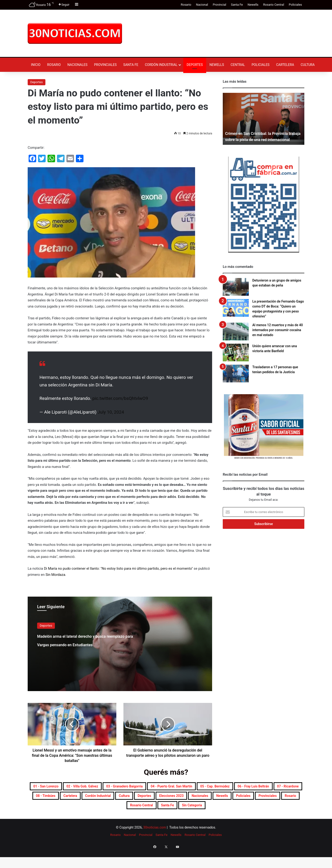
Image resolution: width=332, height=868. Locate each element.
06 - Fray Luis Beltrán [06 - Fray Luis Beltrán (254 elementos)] (115, 799)
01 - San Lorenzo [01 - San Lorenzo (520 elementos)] (74, 787)
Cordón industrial (161, 65)
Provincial (220, 5)
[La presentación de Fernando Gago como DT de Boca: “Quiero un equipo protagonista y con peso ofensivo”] (236, 308)
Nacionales (77, 65)
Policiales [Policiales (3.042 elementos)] (214, 810)
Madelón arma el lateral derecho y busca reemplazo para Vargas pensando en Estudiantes (81, 648)
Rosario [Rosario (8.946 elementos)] (277, 810)
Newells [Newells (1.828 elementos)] (186, 810)
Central (238, 65)
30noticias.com (155, 844)
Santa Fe (237, 5)
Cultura (308, 65)
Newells (253, 5)
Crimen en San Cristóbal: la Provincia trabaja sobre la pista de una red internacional (260, 133)
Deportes (195, 65)
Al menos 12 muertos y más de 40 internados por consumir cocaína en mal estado (278, 330)
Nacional (202, 5)
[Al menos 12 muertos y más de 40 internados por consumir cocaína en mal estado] (236, 331)
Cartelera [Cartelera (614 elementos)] (235, 799)
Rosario (186, 5)
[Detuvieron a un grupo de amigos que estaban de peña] (236, 287)
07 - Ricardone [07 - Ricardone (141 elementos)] (163, 799)
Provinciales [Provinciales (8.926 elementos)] (247, 810)
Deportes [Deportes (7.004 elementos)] (81, 810)
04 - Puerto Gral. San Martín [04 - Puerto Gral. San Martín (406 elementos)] (247, 787)
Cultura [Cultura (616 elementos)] (54, 810)
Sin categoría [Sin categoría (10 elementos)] (201, 821)
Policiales (295, 5)
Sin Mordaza (55, 575)
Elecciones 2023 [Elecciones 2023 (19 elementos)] (118, 810)
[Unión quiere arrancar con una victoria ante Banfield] (236, 353)
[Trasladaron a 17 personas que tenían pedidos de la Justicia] (236, 374)
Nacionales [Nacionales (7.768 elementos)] (156, 810)
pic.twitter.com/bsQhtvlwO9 (120, 398)
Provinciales (105, 65)
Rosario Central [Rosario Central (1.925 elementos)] (133, 821)
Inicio (36, 65)
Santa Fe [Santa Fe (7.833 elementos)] (168, 821)
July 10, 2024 (111, 412)
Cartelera (285, 65)
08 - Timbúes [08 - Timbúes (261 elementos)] (201, 799)
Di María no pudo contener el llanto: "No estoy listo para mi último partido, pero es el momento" (118, 569)
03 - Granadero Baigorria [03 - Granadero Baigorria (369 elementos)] (182, 787)
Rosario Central (274, 5)
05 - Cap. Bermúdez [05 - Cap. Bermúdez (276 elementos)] (63, 799)
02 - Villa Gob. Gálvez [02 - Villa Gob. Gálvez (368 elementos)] (124, 787)
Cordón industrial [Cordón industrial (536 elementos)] (272, 799)
